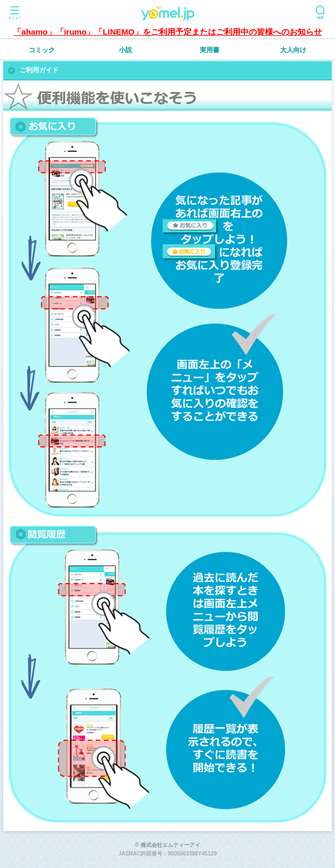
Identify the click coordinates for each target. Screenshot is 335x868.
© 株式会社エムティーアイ (167, 845)
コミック (42, 50)
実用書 (210, 50)
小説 (125, 50)
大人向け (293, 50)
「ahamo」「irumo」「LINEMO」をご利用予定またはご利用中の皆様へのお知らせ (167, 32)
